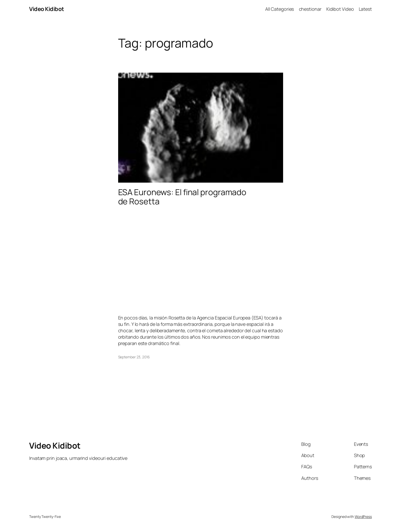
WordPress (363, 517)
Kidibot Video (340, 9)
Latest (365, 9)
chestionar (310, 9)
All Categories (280, 9)
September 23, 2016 (134, 357)
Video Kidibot (47, 9)
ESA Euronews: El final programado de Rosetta (182, 197)
